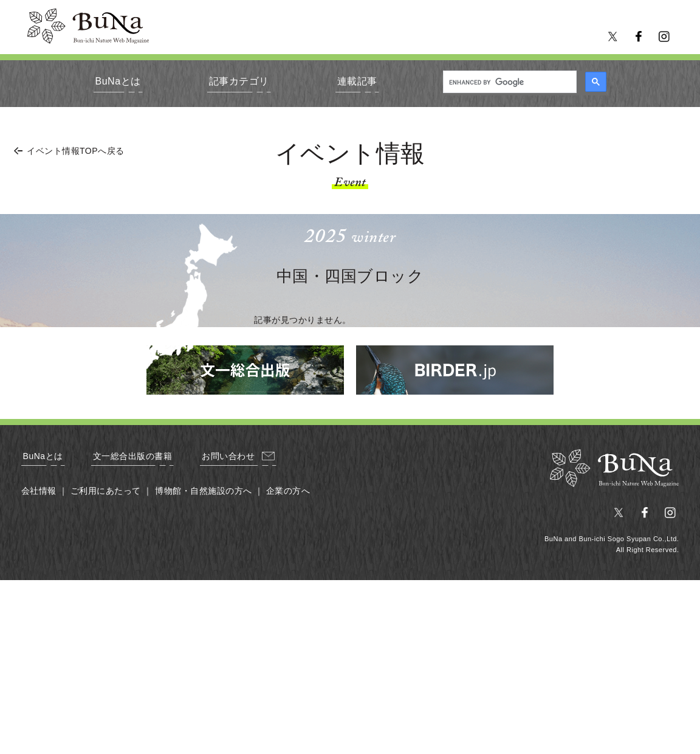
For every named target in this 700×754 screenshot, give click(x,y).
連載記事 (357, 81)
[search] (509, 82)
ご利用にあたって (106, 491)
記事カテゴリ (239, 81)
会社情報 (39, 491)
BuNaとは (118, 81)
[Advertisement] (350, 665)
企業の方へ (288, 491)
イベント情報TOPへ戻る (76, 151)
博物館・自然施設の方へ (204, 491)
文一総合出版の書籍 (133, 456)
